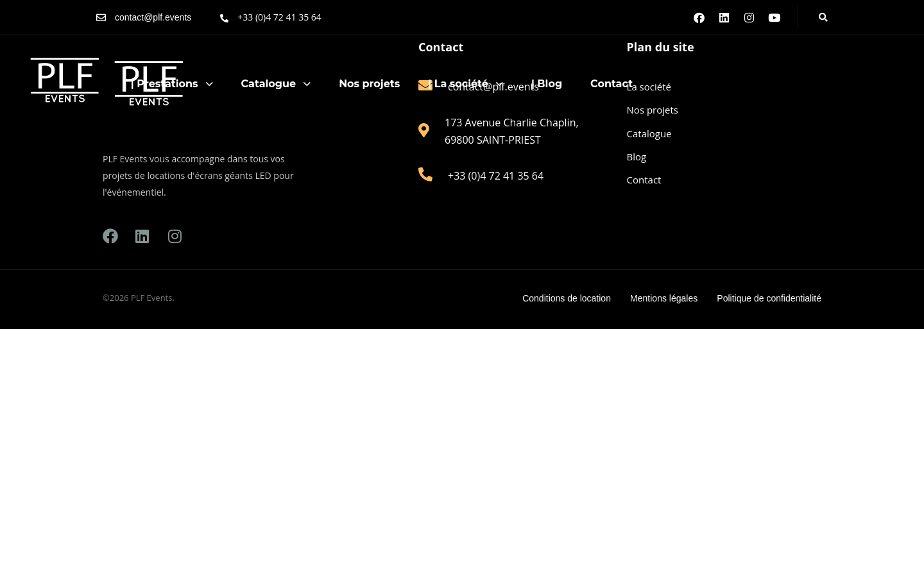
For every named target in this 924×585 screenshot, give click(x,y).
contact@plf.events (153, 17)
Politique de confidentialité (769, 298)
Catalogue (276, 84)
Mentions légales (664, 298)
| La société (466, 84)
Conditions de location (567, 298)
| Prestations (172, 84)
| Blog (547, 84)
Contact (612, 84)
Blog (637, 157)
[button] (819, 17)
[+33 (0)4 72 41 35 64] (271, 17)
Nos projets (369, 84)
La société (649, 87)
